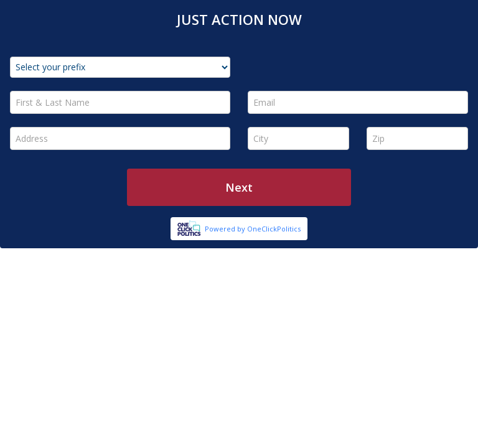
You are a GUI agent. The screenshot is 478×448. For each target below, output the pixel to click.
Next (239, 187)
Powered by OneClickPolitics (253, 229)
